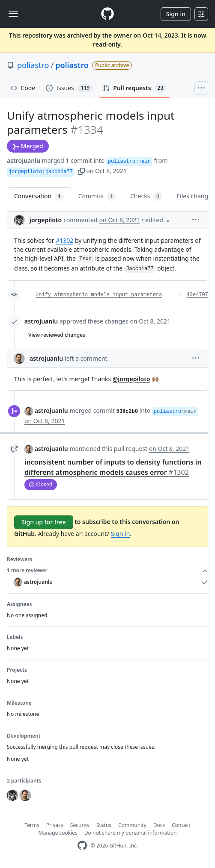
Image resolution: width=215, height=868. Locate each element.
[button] (81, 171)
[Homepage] (107, 14)
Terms (32, 825)
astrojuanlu (24, 160)
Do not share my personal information (131, 833)
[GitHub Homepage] (82, 846)
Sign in (176, 14)
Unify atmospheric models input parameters (99, 295)
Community (132, 825)
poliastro (33, 65)
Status (104, 825)
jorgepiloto (46, 220)
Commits (97, 196)
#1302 (64, 240)
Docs (159, 825)
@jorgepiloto (131, 379)
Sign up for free (44, 522)
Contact (181, 825)
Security (80, 825)
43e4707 (197, 295)
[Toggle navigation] (13, 14)
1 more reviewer (107, 571)
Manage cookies (58, 833)
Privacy (55, 825)
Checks (146, 196)
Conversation (39, 196)
